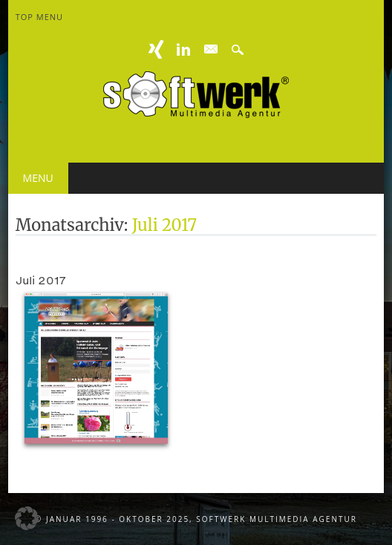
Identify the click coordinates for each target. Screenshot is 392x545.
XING (157, 49)
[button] (27, 518)
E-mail (211, 50)
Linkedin (183, 49)
